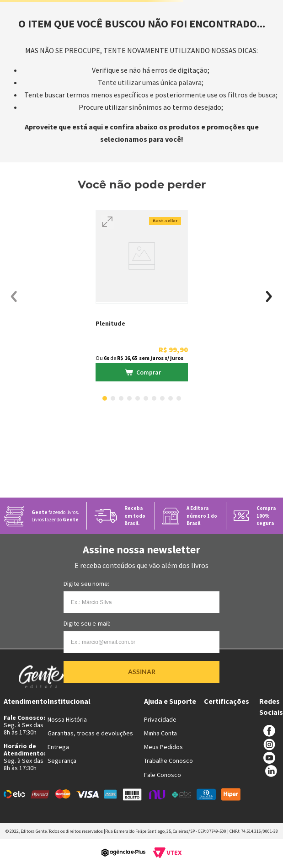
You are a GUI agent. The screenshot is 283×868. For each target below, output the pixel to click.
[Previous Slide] (14, 297)
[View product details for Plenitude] (142, 297)
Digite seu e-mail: (87, 623)
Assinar (142, 672)
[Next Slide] (269, 297)
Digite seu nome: (86, 584)
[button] (107, 222)
